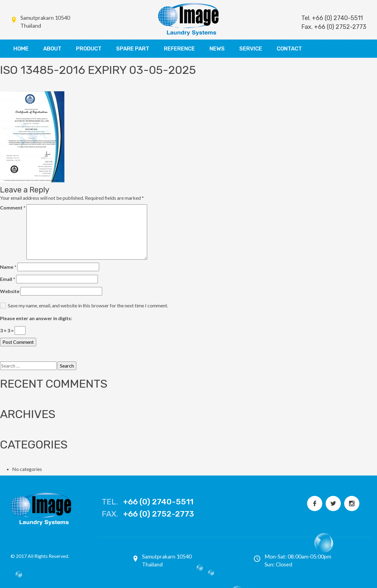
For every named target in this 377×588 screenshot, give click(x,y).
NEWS (217, 49)
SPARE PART (133, 49)
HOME (21, 49)
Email (8, 279)
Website (10, 291)
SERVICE (251, 49)
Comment (13, 208)
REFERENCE (179, 49)
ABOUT (52, 49)
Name (8, 267)
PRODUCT (89, 49)
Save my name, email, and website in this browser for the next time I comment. (88, 305)
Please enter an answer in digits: (36, 318)
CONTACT (289, 49)
